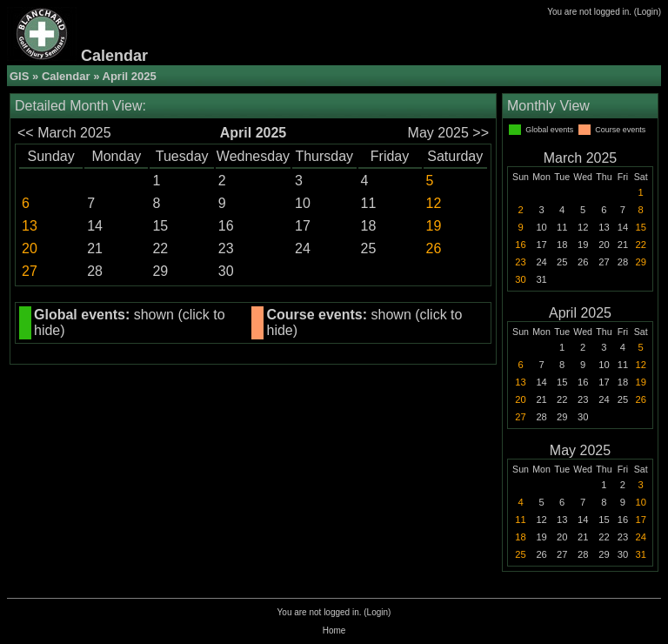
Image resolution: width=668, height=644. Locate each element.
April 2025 (580, 313)
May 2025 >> (448, 133)
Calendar (66, 76)
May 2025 (580, 450)
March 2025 (581, 158)
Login (647, 12)
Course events (620, 130)
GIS (19, 76)
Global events (549, 130)
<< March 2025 (64, 133)
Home (334, 631)
